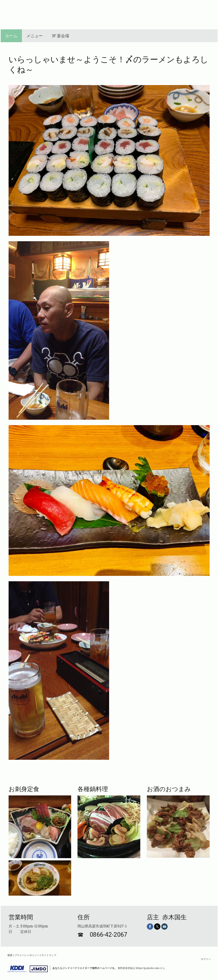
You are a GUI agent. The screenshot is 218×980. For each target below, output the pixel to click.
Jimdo (28, 969)
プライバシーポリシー (27, 955)
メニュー (35, 36)
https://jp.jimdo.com (148, 968)
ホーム (11, 36)
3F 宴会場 (60, 36)
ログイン (206, 959)
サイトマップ (49, 955)
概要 (10, 955)
